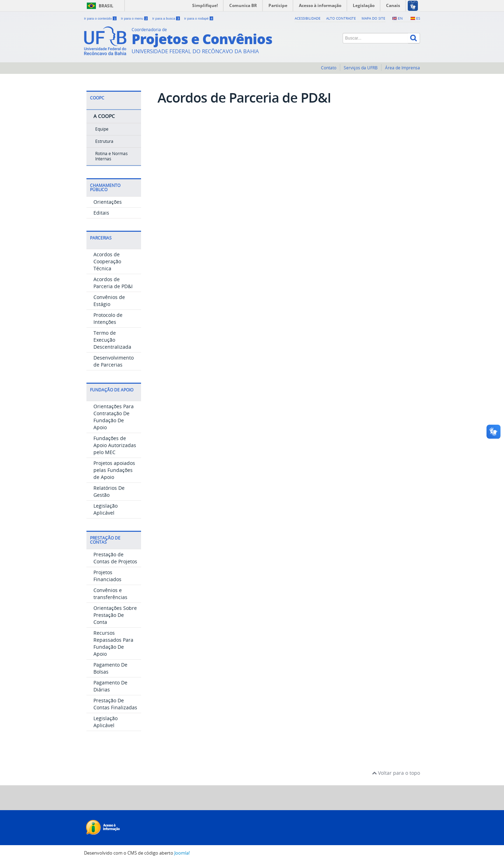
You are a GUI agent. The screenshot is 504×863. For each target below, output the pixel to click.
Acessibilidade (308, 18)
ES (418, 18)
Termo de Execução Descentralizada (112, 340)
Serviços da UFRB (361, 68)
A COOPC (104, 116)
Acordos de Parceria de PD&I (113, 283)
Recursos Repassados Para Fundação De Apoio (113, 643)
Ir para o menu (135, 18)
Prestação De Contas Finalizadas (115, 704)
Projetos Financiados (107, 576)
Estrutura (104, 141)
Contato (329, 68)
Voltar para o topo (396, 773)
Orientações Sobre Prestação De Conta (115, 615)
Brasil (106, 6)
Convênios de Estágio (109, 301)
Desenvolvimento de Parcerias (114, 361)
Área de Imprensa (402, 68)
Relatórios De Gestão (109, 491)
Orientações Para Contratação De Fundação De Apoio (114, 417)
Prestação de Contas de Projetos (115, 558)
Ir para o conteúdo (101, 18)
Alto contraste (341, 18)
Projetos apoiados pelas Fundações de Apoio (114, 470)
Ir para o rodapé (199, 18)
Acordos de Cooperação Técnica (107, 261)
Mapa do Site (373, 18)
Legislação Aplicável (106, 509)
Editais (101, 213)
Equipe (102, 129)
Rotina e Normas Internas (111, 156)
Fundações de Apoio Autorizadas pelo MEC (115, 445)
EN (400, 18)
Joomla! (182, 853)
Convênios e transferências (110, 594)
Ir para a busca (166, 18)
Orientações (108, 202)
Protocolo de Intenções (108, 318)
